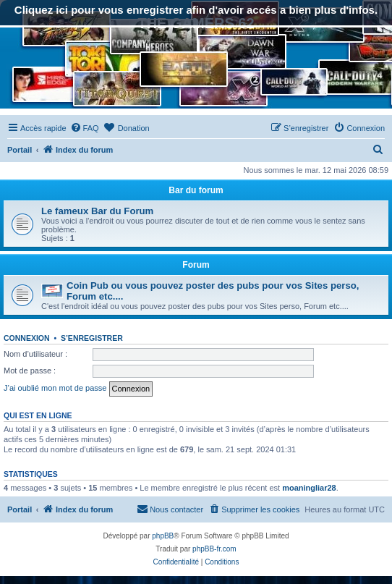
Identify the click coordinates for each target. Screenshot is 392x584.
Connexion (27, 338)
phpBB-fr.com (214, 549)
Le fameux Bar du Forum (97, 211)
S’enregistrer (92, 338)
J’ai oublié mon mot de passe (55, 388)
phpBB (163, 536)
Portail (20, 150)
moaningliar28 (309, 488)
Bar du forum (196, 190)
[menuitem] (85, 128)
